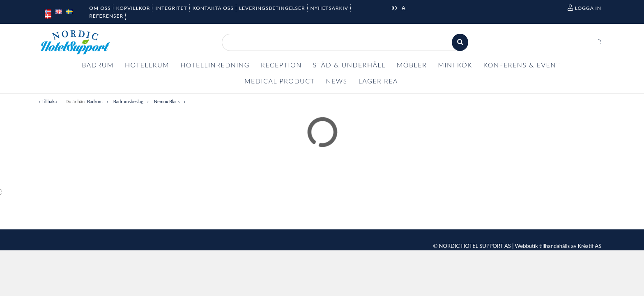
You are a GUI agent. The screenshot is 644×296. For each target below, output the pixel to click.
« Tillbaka (48, 101)
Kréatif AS (590, 246)
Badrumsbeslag (128, 101)
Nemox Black (167, 101)
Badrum (95, 101)
